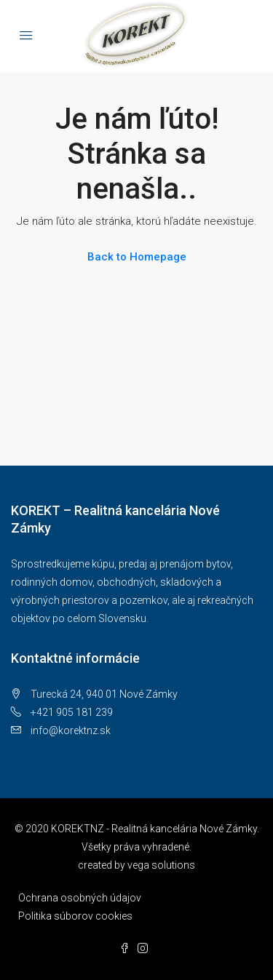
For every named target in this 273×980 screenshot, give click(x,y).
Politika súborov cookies (75, 916)
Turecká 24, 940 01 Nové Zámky (104, 694)
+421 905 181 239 (72, 712)
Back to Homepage (137, 257)
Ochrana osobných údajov (80, 898)
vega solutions (161, 865)
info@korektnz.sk (71, 730)
